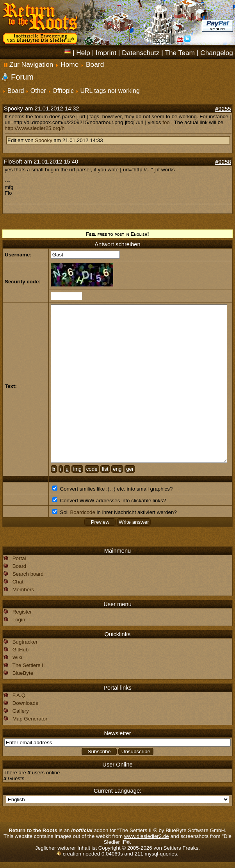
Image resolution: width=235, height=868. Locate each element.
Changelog (217, 53)
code (92, 469)
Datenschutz (141, 53)
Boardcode (82, 512)
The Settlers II (28, 665)
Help (83, 53)
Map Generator (30, 719)
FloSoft (13, 162)
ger (130, 469)
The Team (180, 53)
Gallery (21, 711)
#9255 (223, 109)
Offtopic (63, 91)
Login (19, 620)
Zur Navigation (29, 64)
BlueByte (23, 673)
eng (117, 469)
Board (95, 64)
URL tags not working (110, 91)
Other (38, 91)
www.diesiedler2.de (147, 836)
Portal (19, 558)
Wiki (17, 657)
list (105, 469)
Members (23, 590)
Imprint (106, 53)
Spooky (13, 108)
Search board (28, 574)
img (77, 469)
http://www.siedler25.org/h (35, 128)
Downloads (25, 703)
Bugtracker (25, 642)
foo (166, 122)
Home (69, 64)
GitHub (20, 650)
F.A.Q (19, 695)
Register (22, 612)
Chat (18, 582)
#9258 (223, 162)
